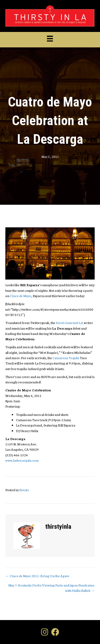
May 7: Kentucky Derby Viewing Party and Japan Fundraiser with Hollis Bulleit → (51, 588)
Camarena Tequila (66, 358)
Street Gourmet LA (69, 323)
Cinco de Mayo (21, 296)
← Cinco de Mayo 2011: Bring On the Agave (37, 576)
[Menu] (50, 39)
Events (24, 490)
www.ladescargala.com (22, 460)
